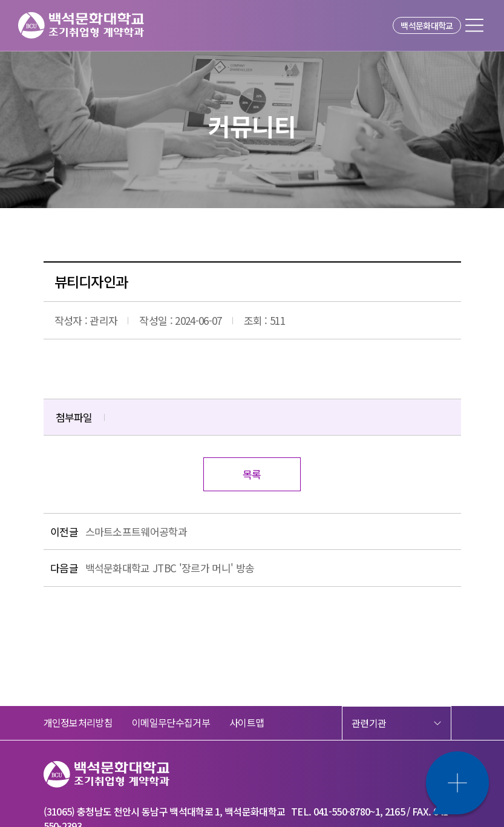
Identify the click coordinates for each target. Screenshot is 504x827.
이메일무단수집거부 (171, 722)
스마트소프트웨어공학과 (136, 531)
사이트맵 (247, 722)
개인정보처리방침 (78, 722)
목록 (252, 474)
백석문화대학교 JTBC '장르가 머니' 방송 (170, 568)
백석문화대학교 (427, 25)
